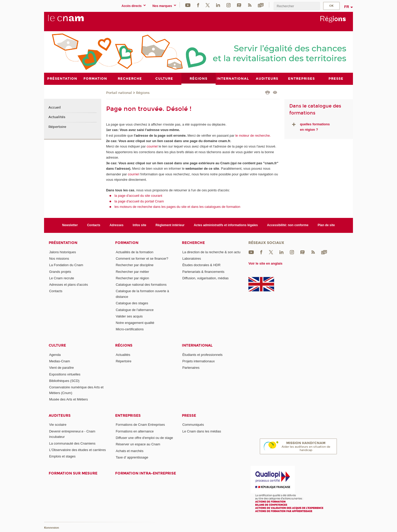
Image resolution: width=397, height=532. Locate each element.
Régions (143, 93)
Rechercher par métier (132, 271)
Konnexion (52, 527)
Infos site (140, 225)
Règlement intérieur (170, 225)
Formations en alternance (135, 431)
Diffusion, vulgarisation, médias (206, 278)
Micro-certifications (130, 329)
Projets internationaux (199, 361)
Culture (57, 345)
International (197, 345)
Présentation (63, 243)
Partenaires (191, 368)
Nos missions (59, 258)
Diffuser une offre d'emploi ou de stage (144, 438)
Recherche (193, 243)
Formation (127, 243)
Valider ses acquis (129, 316)
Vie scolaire (58, 425)
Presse (189, 415)
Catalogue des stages (132, 303)
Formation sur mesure (73, 473)
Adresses (116, 225)
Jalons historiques (63, 252)
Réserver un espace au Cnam (138, 444)
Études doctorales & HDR (201, 265)
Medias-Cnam (60, 361)
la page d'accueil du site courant (138, 196)
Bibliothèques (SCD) (64, 381)
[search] (297, 6)
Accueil (55, 107)
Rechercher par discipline (135, 265)
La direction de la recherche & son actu (211, 252)
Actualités (57, 117)
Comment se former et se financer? (142, 258)
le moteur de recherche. (253, 135)
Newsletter (70, 225)
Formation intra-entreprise (146, 473)
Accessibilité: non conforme (288, 225)
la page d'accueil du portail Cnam (139, 201)
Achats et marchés (130, 451)
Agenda (55, 354)
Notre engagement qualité (135, 323)
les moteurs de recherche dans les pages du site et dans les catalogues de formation (177, 207)
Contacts (94, 225)
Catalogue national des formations (141, 285)
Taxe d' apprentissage (132, 457)
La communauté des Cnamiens (72, 443)
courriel (152, 146)
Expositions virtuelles (65, 374)
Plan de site (326, 225)
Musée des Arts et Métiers (69, 399)
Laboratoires (192, 258)
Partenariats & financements (203, 271)
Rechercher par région (132, 278)
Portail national (119, 93)
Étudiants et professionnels (202, 354)
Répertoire (57, 127)
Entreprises (128, 415)
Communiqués (193, 425)
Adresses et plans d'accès (69, 285)
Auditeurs (60, 415)
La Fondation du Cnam (66, 265)
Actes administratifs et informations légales (226, 225)
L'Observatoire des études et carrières (78, 450)
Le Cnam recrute (62, 278)
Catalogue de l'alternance (135, 310)
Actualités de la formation (134, 252)
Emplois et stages (62, 456)
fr (347, 7)
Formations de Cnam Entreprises (140, 425)
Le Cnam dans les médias (202, 431)
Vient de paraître (62, 368)
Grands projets (60, 271)
